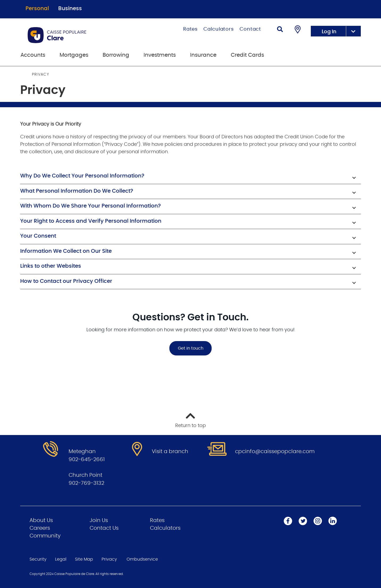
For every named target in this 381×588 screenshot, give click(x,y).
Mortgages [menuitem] (74, 55)
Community (45, 536)
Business (70, 9)
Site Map (84, 559)
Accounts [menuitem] (33, 55)
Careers (40, 528)
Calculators (219, 29)
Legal (61, 559)
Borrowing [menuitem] (116, 55)
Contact (250, 29)
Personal (37, 9)
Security (38, 559)
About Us (41, 520)
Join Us (99, 520)
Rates (190, 29)
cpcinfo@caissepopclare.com (275, 452)
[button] (190, 176)
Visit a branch (170, 452)
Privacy (109, 559)
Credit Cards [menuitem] (247, 55)
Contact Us (104, 528)
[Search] (280, 30)
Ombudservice (142, 559)
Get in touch (191, 348)
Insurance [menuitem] (203, 55)
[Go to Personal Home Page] (79, 35)
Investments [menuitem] (160, 55)
